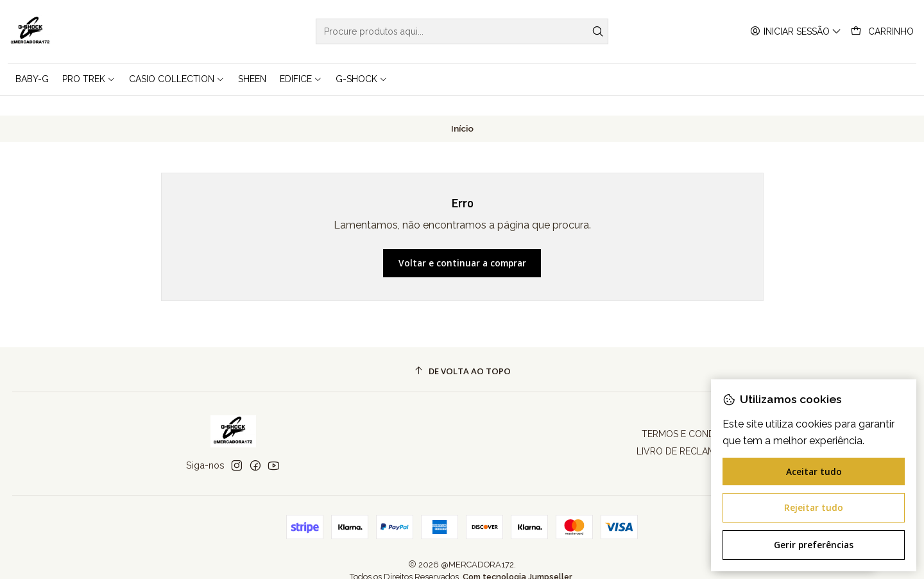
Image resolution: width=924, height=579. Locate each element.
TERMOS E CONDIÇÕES (691, 415)
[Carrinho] (882, 32)
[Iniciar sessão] (796, 32)
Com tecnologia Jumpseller (518, 557)
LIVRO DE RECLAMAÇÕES (691, 432)
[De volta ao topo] (462, 352)
